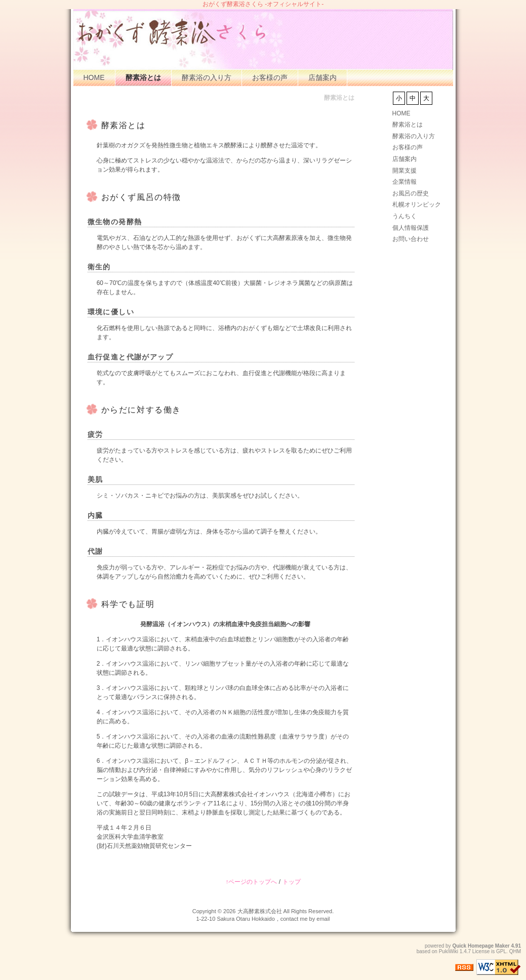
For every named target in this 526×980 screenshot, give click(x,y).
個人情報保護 (411, 228)
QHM (515, 951)
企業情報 (404, 182)
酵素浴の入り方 (207, 77)
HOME (94, 77)
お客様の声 (270, 77)
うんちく (404, 216)
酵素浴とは (143, 77)
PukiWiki (449, 951)
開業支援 (404, 171)
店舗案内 (322, 77)
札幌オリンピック (417, 205)
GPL (501, 951)
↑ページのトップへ (251, 882)
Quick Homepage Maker (481, 946)
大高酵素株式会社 (260, 911)
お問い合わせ (411, 239)
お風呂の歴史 (411, 193)
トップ (292, 882)
